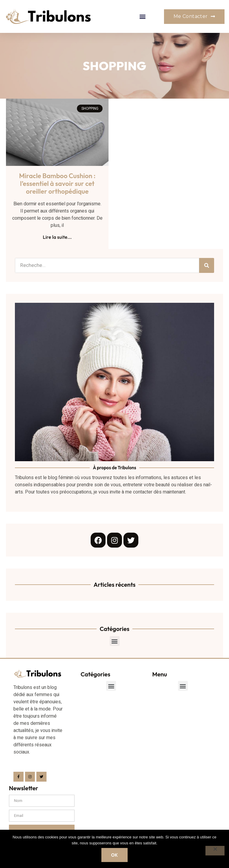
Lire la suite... (57, 237)
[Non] (215, 851)
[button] (143, 17)
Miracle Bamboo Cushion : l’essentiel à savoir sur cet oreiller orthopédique (57, 184)
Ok (114, 855)
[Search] (207, 265)
